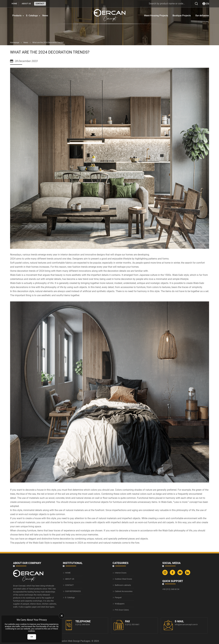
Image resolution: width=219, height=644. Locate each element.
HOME (14, 4)
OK (32, 637)
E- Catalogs (32, 16)
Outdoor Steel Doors (123, 579)
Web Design (74, 641)
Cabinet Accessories (124, 591)
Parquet (118, 597)
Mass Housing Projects (156, 16)
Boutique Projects (182, 16)
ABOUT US (26, 4)
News (45, 16)
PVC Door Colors (122, 610)
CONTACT (40, 4)
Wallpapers (120, 604)
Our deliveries (202, 16)
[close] (62, 616)
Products (17, 16)
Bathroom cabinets (123, 585)
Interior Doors (121, 573)
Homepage (15, 43)
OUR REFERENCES (73, 591)
